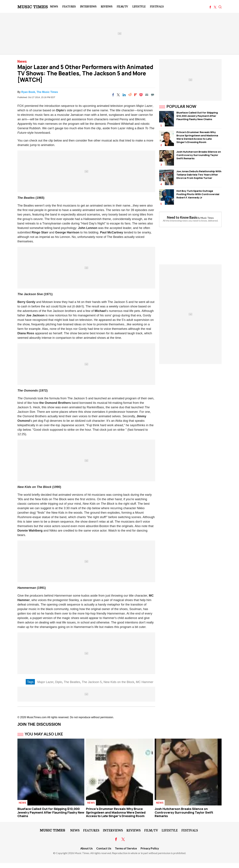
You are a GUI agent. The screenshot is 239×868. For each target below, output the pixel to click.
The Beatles (72, 682)
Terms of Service (126, 848)
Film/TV (122, 6)
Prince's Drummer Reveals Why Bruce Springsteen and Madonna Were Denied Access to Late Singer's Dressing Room (197, 137)
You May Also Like (44, 734)
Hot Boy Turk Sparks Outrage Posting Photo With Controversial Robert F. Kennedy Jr (198, 194)
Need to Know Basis (182, 217)
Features (69, 6)
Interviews (88, 6)
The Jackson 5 (92, 682)
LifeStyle (139, 6)
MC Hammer (145, 682)
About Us (86, 848)
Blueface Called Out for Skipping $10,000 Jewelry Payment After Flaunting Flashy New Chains (197, 116)
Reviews (107, 6)
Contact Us (104, 848)
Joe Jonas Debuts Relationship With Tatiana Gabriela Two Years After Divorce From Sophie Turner (199, 175)
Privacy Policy (150, 848)
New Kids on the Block (119, 682)
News (54, 6)
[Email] (147, 95)
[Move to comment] (153, 95)
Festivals (157, 6)
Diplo (59, 682)
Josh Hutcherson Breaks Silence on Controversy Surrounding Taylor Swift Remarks (199, 155)
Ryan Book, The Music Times (40, 92)
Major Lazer (45, 682)
